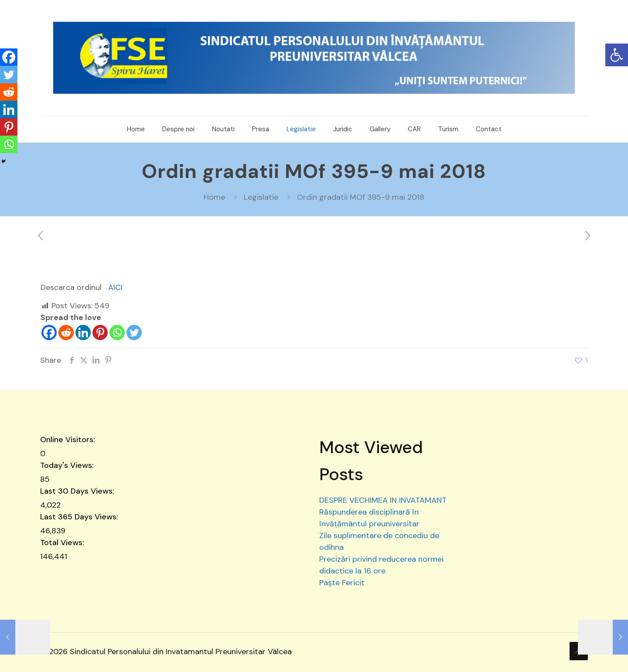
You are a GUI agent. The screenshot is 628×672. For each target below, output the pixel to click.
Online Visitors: (69, 440)
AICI (115, 287)
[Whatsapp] (117, 333)
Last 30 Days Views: (78, 491)
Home (214, 197)
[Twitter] (134, 333)
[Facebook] (49, 333)
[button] (617, 55)
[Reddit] (66, 333)
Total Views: (63, 542)
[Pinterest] (100, 333)
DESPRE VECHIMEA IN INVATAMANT (383, 500)
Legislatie (261, 197)
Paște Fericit (342, 583)
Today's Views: (68, 465)
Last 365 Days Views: (80, 517)
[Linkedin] (83, 333)
